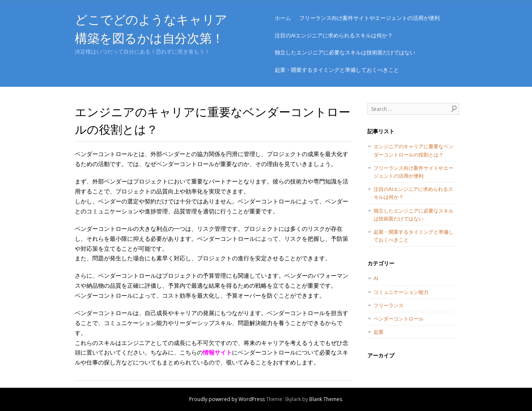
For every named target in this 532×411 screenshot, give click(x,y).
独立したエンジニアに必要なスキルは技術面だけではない (345, 52)
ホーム (283, 18)
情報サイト (217, 352)
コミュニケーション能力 (401, 292)
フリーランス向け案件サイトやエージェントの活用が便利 (369, 18)
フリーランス (389, 305)
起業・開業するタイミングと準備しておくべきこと (337, 70)
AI (376, 278)
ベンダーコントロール (399, 319)
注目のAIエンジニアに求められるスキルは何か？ (334, 35)
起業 (379, 332)
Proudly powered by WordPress (227, 399)
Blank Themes (326, 399)
